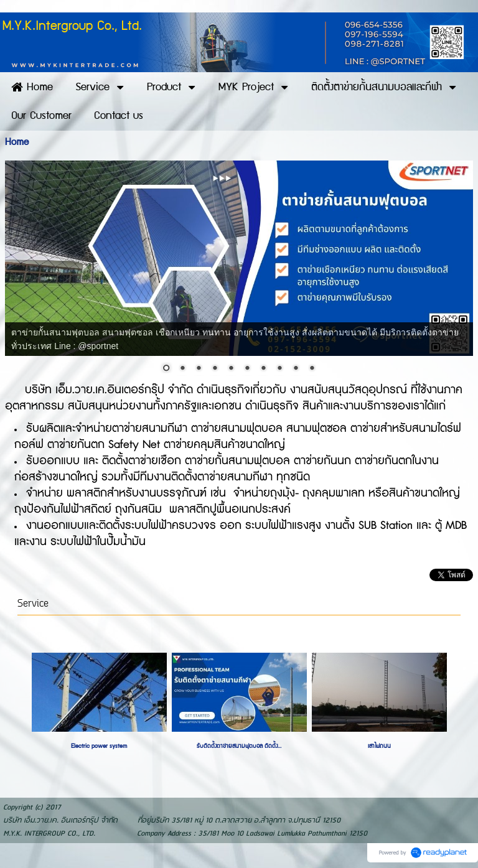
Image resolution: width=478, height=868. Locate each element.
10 (312, 369)
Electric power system (99, 746)
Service (33, 604)
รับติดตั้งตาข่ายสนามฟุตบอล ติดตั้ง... (239, 746)
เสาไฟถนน (379, 746)
